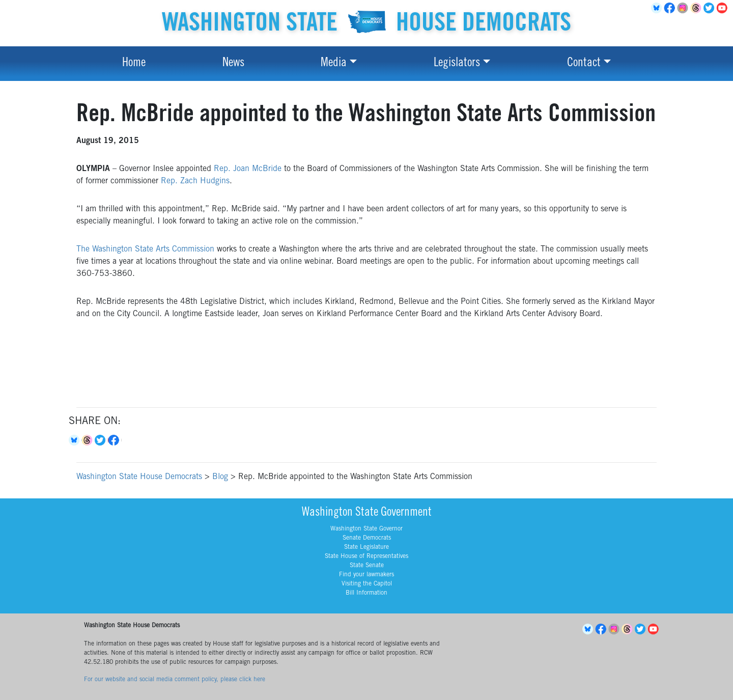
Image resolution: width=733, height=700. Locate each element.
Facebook (671, 8)
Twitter (711, 8)
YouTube (724, 8)
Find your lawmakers (366, 575)
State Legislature (366, 547)
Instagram (684, 8)
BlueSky (658, 8)
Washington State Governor (366, 529)
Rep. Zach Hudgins (195, 181)
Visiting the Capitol (367, 584)
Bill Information (366, 593)
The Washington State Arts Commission (145, 249)
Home (134, 64)
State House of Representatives (366, 556)
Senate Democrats (367, 538)
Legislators (457, 64)
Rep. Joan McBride (248, 169)
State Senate (367, 566)
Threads (697, 8)
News (233, 64)
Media (334, 64)
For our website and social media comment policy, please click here (175, 680)
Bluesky (75, 440)
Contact (584, 64)
